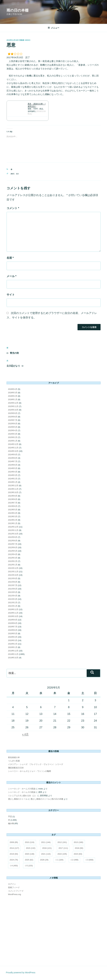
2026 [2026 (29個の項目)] (44, 860)
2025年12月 (13, 403)
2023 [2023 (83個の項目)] (78, 854)
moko (28, 40)
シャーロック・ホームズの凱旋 (22, 789)
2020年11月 (13, 613)
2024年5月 (13, 468)
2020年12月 (13, 609)
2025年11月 (13, 406)
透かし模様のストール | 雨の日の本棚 (47, 799)
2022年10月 (13, 534)
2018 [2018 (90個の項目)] (79, 848)
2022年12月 (13, 527)
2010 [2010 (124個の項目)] (30, 842)
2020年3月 (13, 640)
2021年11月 (13, 572)
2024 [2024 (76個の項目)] (14, 860)
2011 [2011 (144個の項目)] (46, 842)
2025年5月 (13, 427)
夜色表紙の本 (14, 757)
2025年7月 (13, 420)
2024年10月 (13, 451)
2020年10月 (13, 616)
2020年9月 (13, 620)
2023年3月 (13, 516)
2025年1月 (13, 441)
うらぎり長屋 (14, 761)
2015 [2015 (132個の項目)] (31, 848)
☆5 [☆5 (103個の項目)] (29, 866)
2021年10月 (13, 575)
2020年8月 (13, 623)
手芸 (10, 817)
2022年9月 (13, 537)
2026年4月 (13, 389)
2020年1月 (13, 647)
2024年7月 (13, 461)
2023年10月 (13, 492)
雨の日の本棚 (18, 10)
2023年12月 (13, 486)
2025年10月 (13, 410)
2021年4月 (13, 596)
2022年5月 (13, 551)
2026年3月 (13, 393)
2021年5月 (13, 592)
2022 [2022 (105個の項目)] (62, 854)
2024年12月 (13, 444)
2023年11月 (13, 489)
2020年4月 (13, 637)
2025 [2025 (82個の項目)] (29, 860)
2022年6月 (13, 547)
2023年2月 (13, 520)
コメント (13, 208)
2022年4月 (13, 554)
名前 (10, 258)
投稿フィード (14, 887)
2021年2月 (13, 603)
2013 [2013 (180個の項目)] (78, 842)
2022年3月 (13, 558)
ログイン (12, 884)
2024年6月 (13, 465)
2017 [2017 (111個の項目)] (63, 848)
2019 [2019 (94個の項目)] (14, 854)
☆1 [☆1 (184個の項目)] (59, 860)
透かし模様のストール (18, 799)
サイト (11, 295)
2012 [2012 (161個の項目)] (62, 842)
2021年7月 (13, 585)
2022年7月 (13, 544)
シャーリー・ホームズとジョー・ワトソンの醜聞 (29, 771)
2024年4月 (13, 472)
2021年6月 (13, 589)
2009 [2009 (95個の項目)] (14, 842)
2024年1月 (13, 482)
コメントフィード (16, 891)
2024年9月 (13, 455)
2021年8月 (13, 582)
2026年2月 (13, 396)
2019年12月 (13, 651)
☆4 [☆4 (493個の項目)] (14, 866)
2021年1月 (13, 606)
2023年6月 (13, 506)
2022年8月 (13, 541)
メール (12, 276)
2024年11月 (13, 448)
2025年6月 (13, 424)
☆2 (17, 174)
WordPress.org (15, 894)
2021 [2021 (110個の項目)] (46, 854)
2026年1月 (13, 399)
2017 (12, 174)
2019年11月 (13, 654)
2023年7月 (13, 503)
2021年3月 (13, 599)
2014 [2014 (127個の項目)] (14, 848)
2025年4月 (13, 430)
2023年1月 (13, 523)
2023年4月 (13, 513)
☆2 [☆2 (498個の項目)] (74, 860)
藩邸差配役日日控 (16, 768)
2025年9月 (13, 413)
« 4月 (25, 734)
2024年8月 (13, 458)
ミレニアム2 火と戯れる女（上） (23, 796)
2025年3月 (13, 434)
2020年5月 (13, 634)
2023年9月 (13, 496)
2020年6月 (13, 630)
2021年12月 (13, 568)
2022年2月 (13, 561)
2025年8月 (13, 417)
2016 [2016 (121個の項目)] (47, 848)
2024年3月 (13, 475)
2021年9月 (13, 578)
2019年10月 (13, 658)
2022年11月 (13, 530)
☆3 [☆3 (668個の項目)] (89, 860)
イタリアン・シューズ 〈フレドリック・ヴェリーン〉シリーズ (36, 764)
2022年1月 (13, 565)
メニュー (53, 28)
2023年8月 (13, 499)
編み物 (11, 823)
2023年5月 (13, 510)
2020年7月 (13, 627)
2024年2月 (13, 479)
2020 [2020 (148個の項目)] (30, 854)
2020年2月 (13, 644)
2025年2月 (13, 437)
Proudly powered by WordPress (21, 973)
